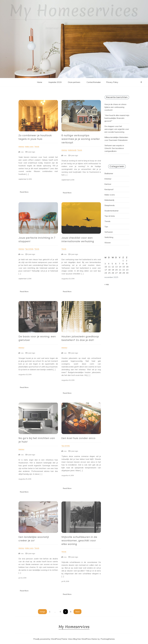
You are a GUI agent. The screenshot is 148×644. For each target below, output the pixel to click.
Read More (24, 192)
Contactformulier (94, 82)
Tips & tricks (110, 216)
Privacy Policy (112, 82)
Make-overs (110, 195)
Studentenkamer (112, 211)
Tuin (106, 227)
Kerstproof (109, 189)
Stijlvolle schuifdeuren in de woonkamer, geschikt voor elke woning (79, 542)
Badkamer (109, 173)
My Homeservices (74, 11)
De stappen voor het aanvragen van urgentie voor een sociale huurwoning (117, 129)
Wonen (108, 243)
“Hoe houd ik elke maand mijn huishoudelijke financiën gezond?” (117, 118)
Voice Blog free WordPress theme (82, 639)
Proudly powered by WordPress (47, 639)
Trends (107, 221)
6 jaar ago (30, 153)
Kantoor (108, 184)
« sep (107, 284)
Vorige (42, 612)
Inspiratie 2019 (55, 82)
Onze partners (74, 82)
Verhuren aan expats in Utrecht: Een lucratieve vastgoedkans (114, 148)
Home (40, 82)
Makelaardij (109, 200)
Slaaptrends (110, 205)
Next (78, 612)
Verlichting (109, 237)
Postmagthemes (108, 639)
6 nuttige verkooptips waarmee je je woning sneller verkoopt (81, 140)
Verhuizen (109, 232)
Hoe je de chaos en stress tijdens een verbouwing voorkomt (115, 107)
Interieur (108, 179)
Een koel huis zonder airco (78, 439)
